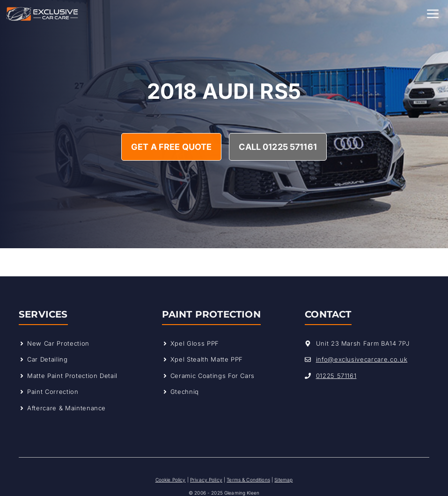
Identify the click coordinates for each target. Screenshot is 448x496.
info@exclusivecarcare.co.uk (362, 359)
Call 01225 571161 (278, 147)
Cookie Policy (171, 480)
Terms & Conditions (248, 480)
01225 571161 (336, 376)
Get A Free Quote (171, 147)
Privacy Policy (206, 480)
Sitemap (283, 480)
